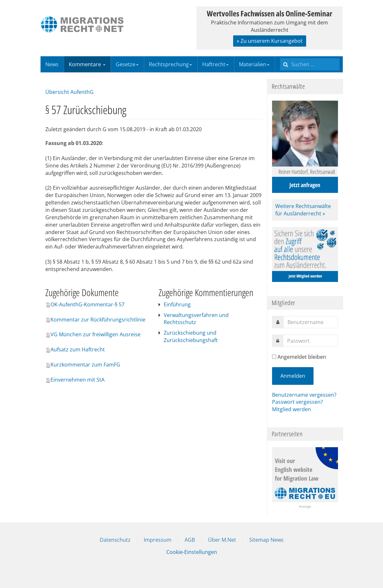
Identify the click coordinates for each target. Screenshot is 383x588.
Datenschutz (115, 540)
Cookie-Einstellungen (192, 552)
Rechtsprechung (170, 64)
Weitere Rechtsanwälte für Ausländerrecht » (303, 210)
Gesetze (127, 64)
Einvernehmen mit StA (75, 380)
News (52, 64)
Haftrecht (215, 64)
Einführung (177, 304)
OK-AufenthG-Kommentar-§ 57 (85, 304)
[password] (310, 341)
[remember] (274, 357)
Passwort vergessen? (297, 402)
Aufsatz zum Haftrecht (75, 349)
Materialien (254, 64)
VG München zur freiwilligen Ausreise (93, 334)
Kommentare (87, 64)
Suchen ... (280, 56)
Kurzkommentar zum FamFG (83, 365)
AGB (190, 540)
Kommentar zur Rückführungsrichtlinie (95, 320)
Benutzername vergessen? (304, 395)
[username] (311, 322)
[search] (310, 64)
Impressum (158, 540)
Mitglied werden (292, 409)
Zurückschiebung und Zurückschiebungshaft (191, 336)
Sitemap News (266, 540)
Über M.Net (222, 540)
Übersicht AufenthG (69, 92)
